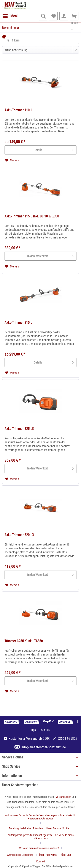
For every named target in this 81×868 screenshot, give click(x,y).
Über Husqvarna (48, 855)
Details (54, 149)
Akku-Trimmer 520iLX (19, 535)
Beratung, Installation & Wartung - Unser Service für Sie (39, 828)
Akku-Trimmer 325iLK (19, 429)
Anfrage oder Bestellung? (21, 855)
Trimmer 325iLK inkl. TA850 (24, 641)
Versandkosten (64, 797)
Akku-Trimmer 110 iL (19, 110)
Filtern (13, 40)
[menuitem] (10, 16)
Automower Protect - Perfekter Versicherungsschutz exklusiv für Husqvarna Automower (40, 817)
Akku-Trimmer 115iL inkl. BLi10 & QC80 (32, 216)
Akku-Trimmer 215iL (18, 323)
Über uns (66, 855)
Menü (10, 15)
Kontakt (41, 861)
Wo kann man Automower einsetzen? (39, 848)
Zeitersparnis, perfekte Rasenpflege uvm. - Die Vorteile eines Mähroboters (41, 837)
